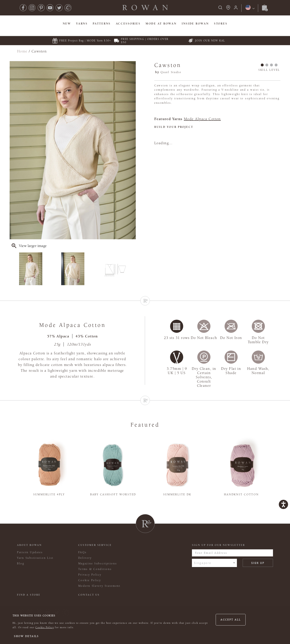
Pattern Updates (30, 552)
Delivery (85, 558)
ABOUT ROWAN (29, 545)
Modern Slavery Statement (99, 586)
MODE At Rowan (161, 24)
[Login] (236, 9)
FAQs (82, 552)
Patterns (102, 24)
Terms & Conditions (95, 569)
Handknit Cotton (241, 494)
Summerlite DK (177, 494)
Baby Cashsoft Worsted (113, 494)
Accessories (128, 24)
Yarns (82, 24)
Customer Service (95, 545)
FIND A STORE (29, 595)
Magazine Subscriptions (98, 563)
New (67, 24)
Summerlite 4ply (49, 494)
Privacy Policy (90, 575)
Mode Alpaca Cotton (202, 119)
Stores (221, 24)
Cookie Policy (45, 627)
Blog (21, 563)
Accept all (231, 620)
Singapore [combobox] (203, 563)
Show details (26, 636)
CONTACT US (89, 595)
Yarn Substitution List (35, 558)
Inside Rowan (195, 24)
